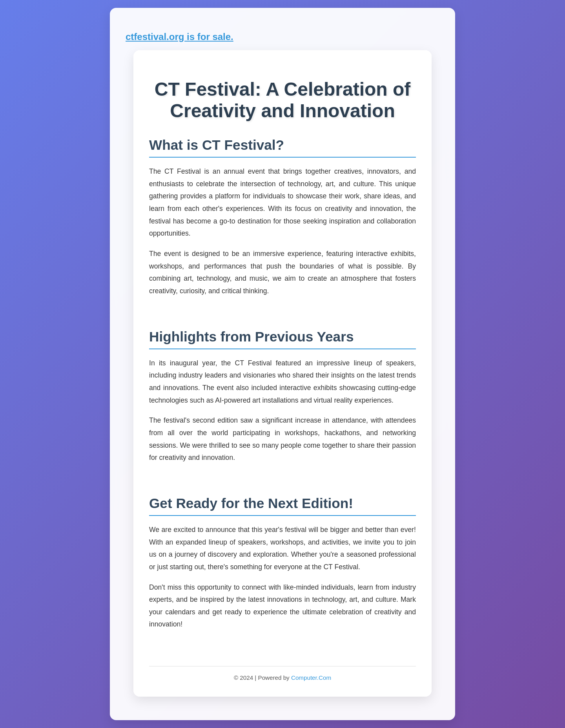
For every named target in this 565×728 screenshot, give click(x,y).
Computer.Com (311, 678)
